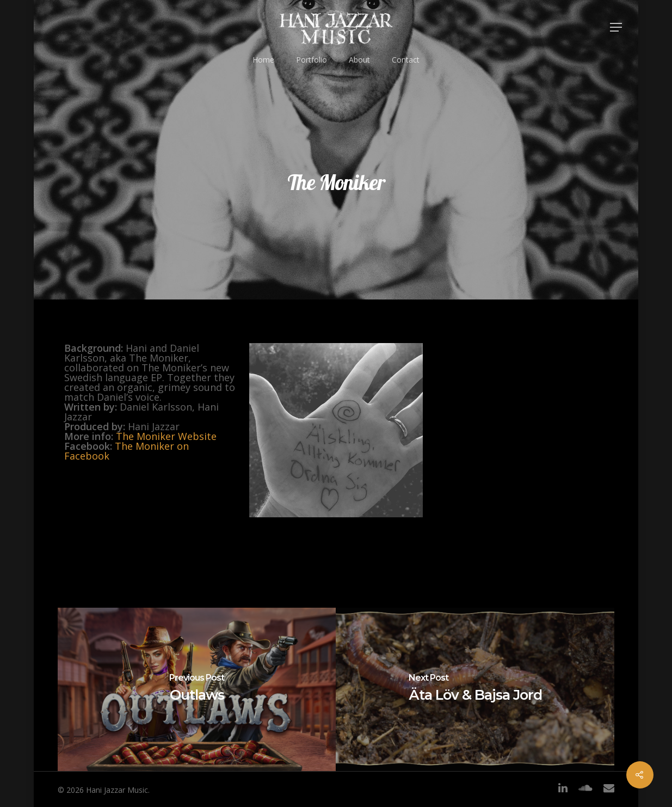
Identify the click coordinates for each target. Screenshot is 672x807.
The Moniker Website (166, 436)
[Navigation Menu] (616, 27)
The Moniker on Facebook (127, 451)
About (359, 60)
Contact (406, 60)
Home (263, 60)
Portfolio (312, 60)
